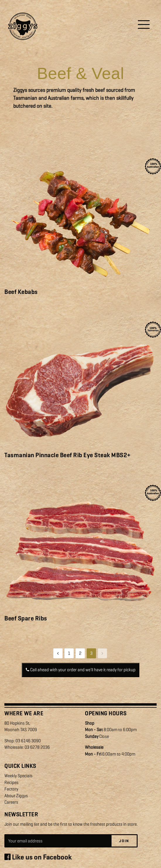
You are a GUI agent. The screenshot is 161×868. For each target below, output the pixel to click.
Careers (11, 802)
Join (124, 841)
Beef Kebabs (21, 292)
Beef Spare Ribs (26, 618)
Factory (11, 789)
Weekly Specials (18, 776)
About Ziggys (16, 796)
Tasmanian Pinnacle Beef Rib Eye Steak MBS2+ (68, 455)
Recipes (11, 783)
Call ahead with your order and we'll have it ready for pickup (81, 670)
